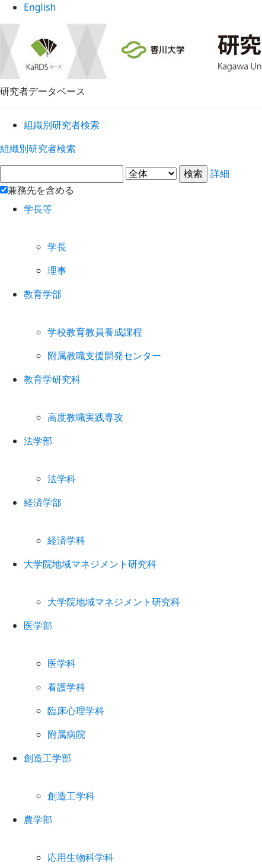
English (131, 12)
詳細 (131, 176)
